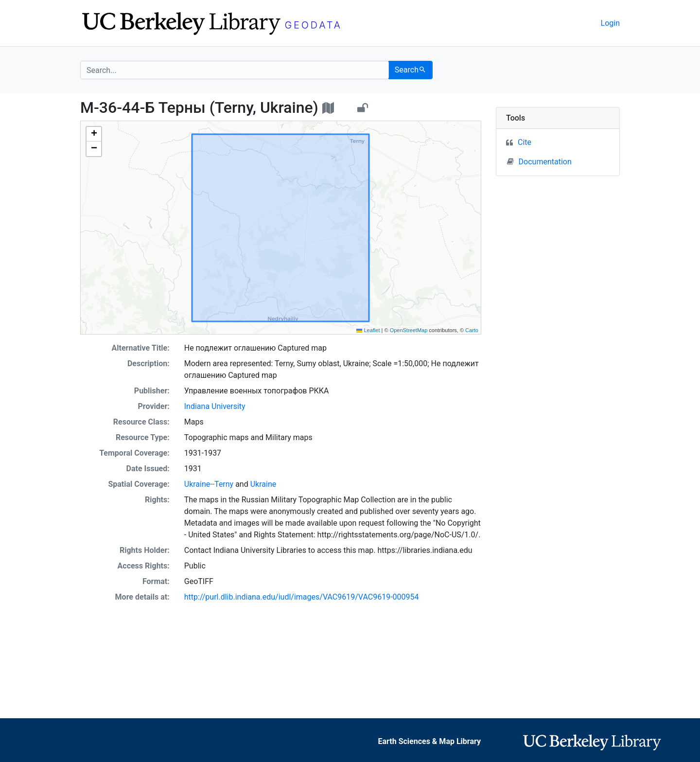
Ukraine (263, 484)
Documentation (539, 161)
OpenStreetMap (409, 330)
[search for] (235, 70)
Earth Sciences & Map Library (430, 741)
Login (610, 23)
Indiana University (215, 406)
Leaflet (368, 330)
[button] (94, 134)
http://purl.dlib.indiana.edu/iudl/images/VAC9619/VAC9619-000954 (302, 597)
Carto (472, 330)
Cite (525, 142)
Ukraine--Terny (209, 484)
